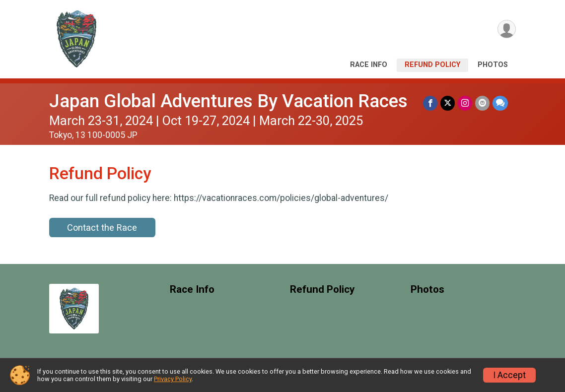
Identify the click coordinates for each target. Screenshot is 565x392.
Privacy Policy (173, 379)
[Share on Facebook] (430, 103)
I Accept (509, 375)
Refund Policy (432, 65)
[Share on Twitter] (448, 103)
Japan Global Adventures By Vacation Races (228, 101)
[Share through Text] (500, 103)
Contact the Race (102, 228)
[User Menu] (507, 29)
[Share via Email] (482, 103)
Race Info (369, 65)
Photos (493, 65)
